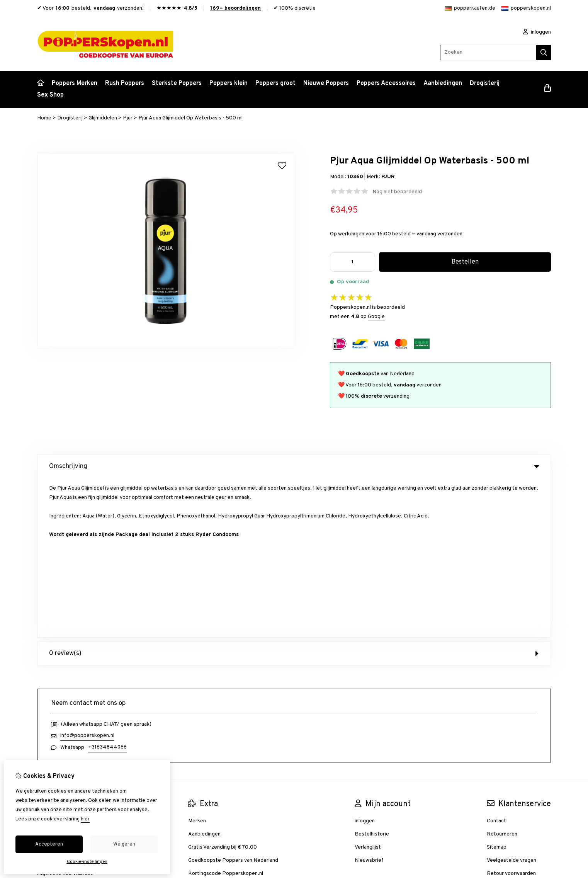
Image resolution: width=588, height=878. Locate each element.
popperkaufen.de (470, 8)
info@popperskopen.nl (87, 576)
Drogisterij (485, 83)
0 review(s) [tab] (294, 494)
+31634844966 (107, 588)
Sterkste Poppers (177, 83)
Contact (496, 662)
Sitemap (497, 688)
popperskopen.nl (526, 8)
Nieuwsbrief (369, 701)
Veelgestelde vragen (512, 701)
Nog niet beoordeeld (397, 192)
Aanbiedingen (443, 83)
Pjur (128, 118)
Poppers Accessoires (386, 83)
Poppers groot (275, 83)
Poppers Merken (75, 83)
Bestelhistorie (372, 675)
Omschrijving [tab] (294, 466)
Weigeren (124, 844)
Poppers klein (229, 83)
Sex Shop (50, 95)
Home (44, 118)
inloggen (537, 32)
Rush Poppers (125, 83)
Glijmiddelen (103, 118)
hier (85, 819)
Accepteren (49, 844)
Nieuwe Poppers (326, 83)
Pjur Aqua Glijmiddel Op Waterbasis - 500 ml (190, 118)
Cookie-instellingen (87, 862)
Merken (197, 662)
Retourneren (502, 675)
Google (376, 317)
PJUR (388, 177)
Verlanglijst (368, 688)
